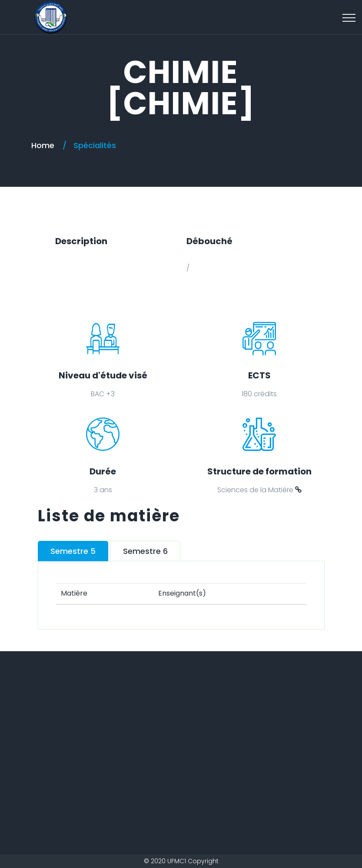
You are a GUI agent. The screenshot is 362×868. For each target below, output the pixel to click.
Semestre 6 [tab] (145, 551)
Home (43, 145)
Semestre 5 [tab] (73, 551)
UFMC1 (177, 861)
